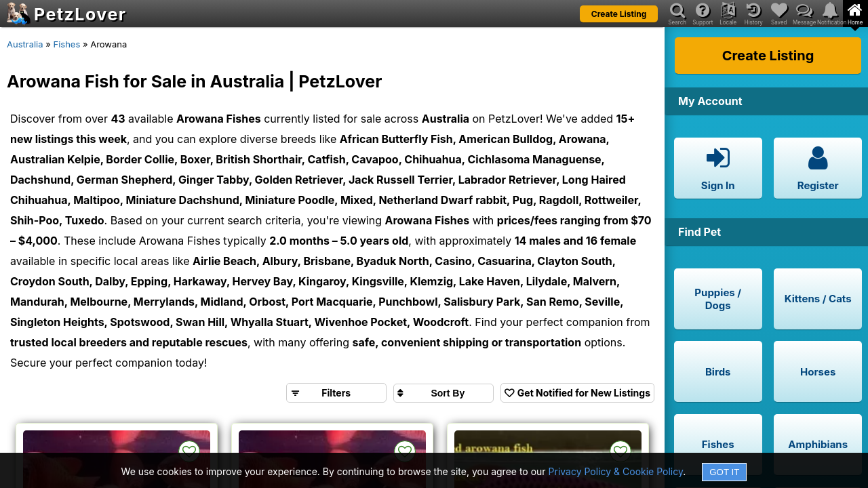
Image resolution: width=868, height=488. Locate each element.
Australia (25, 44)
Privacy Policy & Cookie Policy (616, 471)
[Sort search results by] (443, 393)
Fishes (66, 44)
